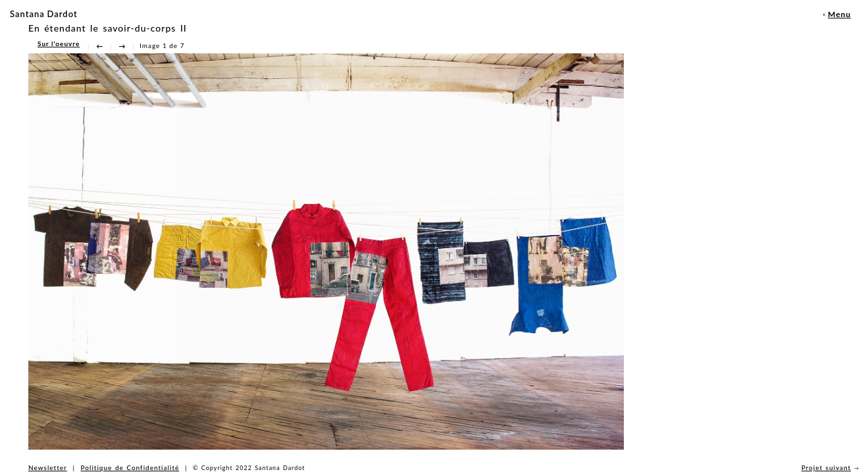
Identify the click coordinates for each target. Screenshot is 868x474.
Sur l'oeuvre (59, 43)
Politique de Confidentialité (130, 467)
